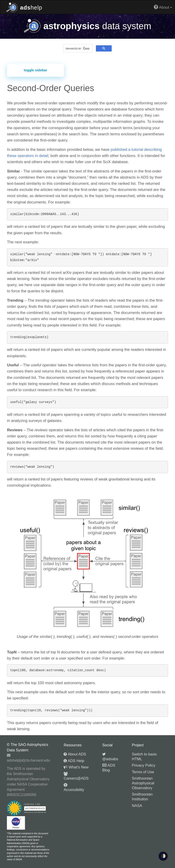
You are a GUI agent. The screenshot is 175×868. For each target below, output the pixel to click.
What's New (76, 767)
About (163, 7)
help (24, 7)
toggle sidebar (35, 70)
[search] (78, 49)
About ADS (75, 754)
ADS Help (74, 761)
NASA (137, 806)
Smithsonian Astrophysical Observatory (143, 783)
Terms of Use (143, 772)
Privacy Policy (144, 765)
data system (87, 26)
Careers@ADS (76, 776)
